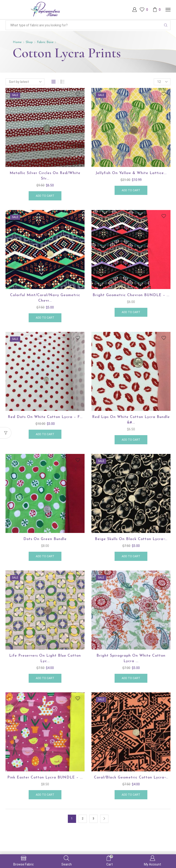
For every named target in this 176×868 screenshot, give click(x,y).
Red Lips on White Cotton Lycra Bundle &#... (131, 420)
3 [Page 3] (93, 819)
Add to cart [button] (45, 196)
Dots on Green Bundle (45, 539)
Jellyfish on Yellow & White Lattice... (131, 173)
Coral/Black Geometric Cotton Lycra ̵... (131, 778)
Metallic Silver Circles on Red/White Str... (45, 176)
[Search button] (166, 25)
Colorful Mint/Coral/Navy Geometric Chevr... (45, 298)
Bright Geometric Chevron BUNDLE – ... (131, 295)
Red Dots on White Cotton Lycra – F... (45, 417)
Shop (29, 42)
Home (17, 42)
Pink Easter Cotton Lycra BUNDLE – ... (45, 778)
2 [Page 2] (83, 819)
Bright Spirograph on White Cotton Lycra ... (131, 658)
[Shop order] (25, 82)
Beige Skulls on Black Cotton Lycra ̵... (131, 539)
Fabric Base (45, 42)
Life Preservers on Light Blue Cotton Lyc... (45, 658)
